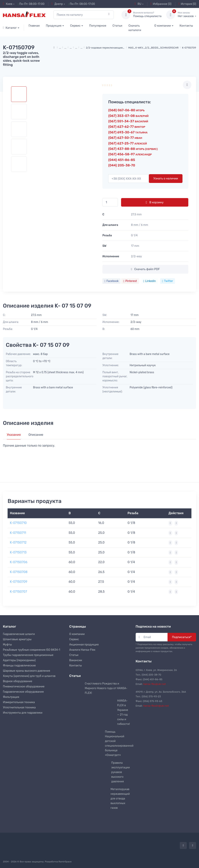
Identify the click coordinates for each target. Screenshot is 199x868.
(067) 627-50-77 (125, 138)
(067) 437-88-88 (133, 149)
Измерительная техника (19, 702)
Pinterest (130, 281)
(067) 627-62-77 (127, 127)
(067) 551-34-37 (128, 121)
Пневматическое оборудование (24, 687)
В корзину (155, 202)
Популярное (98, 26)
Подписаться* (182, 637)
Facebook (111, 281)
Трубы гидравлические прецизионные (28, 655)
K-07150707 (18, 592)
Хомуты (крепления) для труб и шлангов (29, 676)
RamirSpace (65, 862)
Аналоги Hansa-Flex (82, 650)
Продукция (54, 26)
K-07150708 (19, 572)
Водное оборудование (17, 681)
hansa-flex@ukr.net (154, 684)
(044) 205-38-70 (122, 165)
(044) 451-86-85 (122, 160)
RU (138, 4)
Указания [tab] (14, 435)
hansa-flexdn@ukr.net (156, 706)
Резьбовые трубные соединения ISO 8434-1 (31, 650)
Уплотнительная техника (19, 708)
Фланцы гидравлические (19, 666)
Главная (34, 26)
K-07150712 (18, 542)
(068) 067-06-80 (126, 110)
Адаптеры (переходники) (19, 660)
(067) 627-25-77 (128, 143)
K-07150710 (18, 523)
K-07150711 (18, 533)
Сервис (75, 26)
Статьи (117, 26)
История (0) (187, 4)
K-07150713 (18, 552)
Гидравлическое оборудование (23, 692)
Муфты (7, 645)
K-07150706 (19, 562)
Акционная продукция (84, 645)
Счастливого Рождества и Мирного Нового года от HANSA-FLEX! (106, 688)
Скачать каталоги (135, 28)
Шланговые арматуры (17, 639)
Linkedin (150, 281)
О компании (163, 26)
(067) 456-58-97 (130, 154)
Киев (8, 4)
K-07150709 (19, 582)
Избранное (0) (161, 4)
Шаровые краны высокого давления (27, 671)
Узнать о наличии (166, 178)
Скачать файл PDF (145, 269)
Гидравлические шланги (19, 634)
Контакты (186, 26)
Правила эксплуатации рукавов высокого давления (121, 772)
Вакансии (76, 660)
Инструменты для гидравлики (23, 713)
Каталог (10, 28)
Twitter (168, 281)
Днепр (57, 4)
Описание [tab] (36, 435)
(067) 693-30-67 (128, 132)
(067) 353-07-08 (128, 116)
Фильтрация (11, 697)
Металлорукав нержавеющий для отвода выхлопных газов (120, 799)
